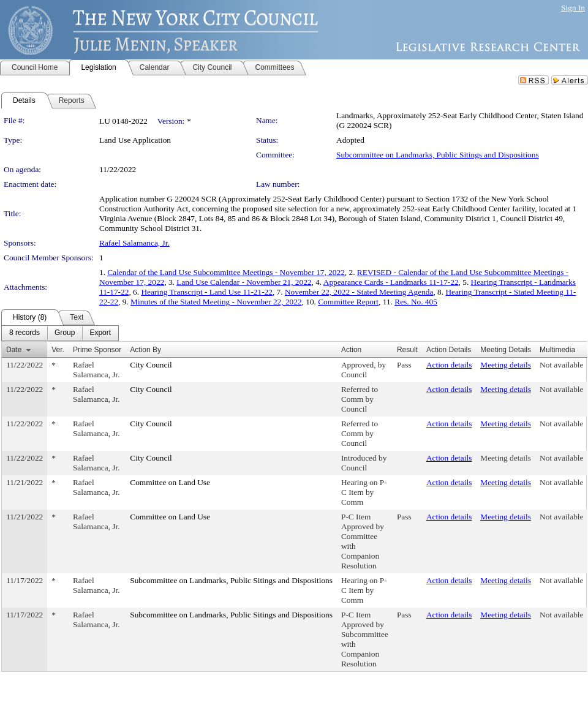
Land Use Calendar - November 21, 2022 (244, 282)
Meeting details (506, 365)
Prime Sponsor (97, 350)
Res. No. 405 (416, 302)
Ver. (58, 350)
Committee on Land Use (170, 482)
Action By (145, 350)
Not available (561, 365)
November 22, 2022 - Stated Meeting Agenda (359, 292)
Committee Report (348, 302)
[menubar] (60, 333)
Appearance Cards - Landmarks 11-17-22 (391, 282)
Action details (449, 365)
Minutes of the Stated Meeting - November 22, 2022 (216, 302)
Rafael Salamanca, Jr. (134, 243)
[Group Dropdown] (65, 333)
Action (351, 350)
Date (14, 350)
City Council (151, 365)
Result (407, 350)
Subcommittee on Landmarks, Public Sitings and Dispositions (438, 155)
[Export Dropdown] (100, 333)
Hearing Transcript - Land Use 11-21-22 (207, 292)
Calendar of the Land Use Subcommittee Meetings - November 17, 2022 (226, 272)
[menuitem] (24, 333)
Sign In (573, 8)
